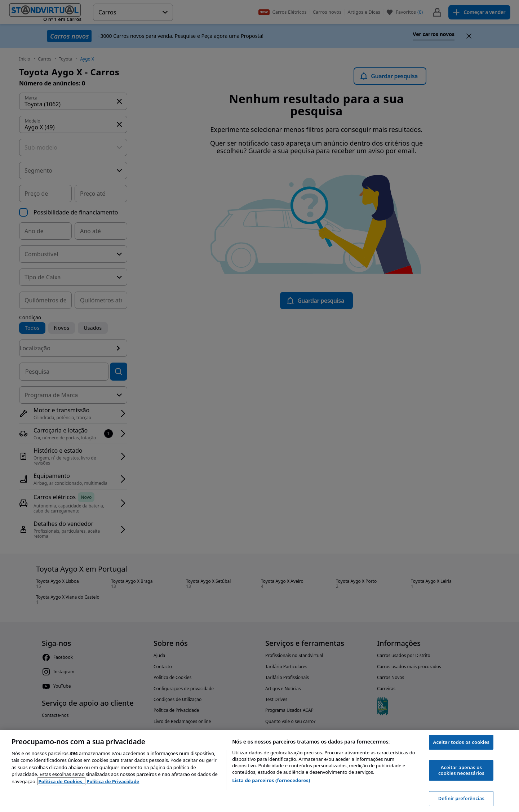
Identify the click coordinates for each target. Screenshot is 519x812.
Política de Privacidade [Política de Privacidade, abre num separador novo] (113, 781)
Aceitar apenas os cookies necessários (461, 770)
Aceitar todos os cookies (462, 742)
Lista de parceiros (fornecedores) (271, 780)
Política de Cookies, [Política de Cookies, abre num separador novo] (61, 781)
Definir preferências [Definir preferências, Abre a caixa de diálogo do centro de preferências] (461, 798)
